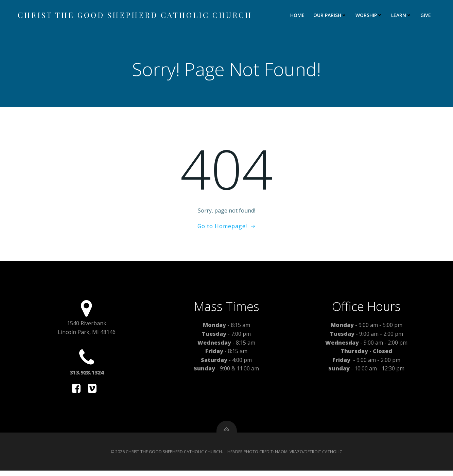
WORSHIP (370, 15)
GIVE (426, 15)
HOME (298, 15)
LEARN (402, 15)
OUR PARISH (331, 15)
